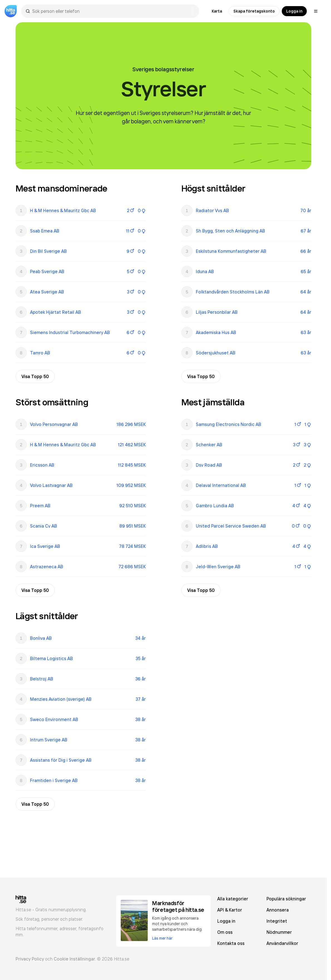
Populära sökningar (286, 899)
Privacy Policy (30, 959)
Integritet (277, 921)
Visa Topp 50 (35, 376)
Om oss (225, 932)
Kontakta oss (231, 943)
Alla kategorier (233, 899)
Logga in (294, 11)
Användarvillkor (282, 943)
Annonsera (278, 910)
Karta (217, 11)
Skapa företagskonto (254, 11)
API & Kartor (230, 910)
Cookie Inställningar (74, 959)
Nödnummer (279, 932)
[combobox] (113, 11)
